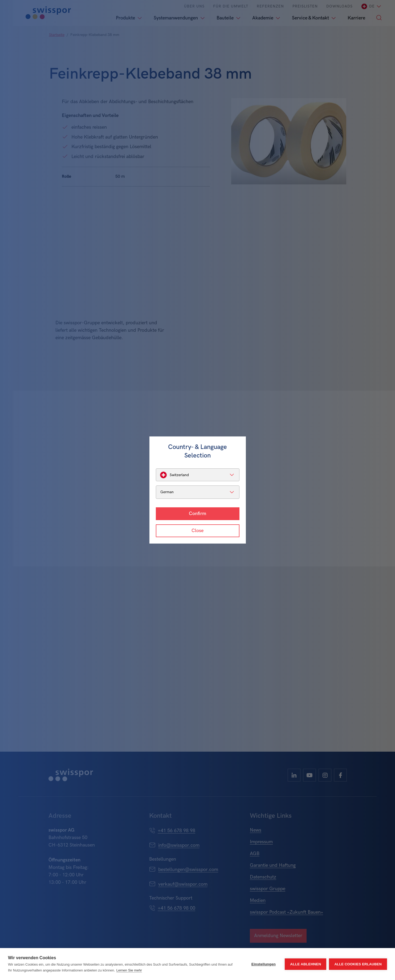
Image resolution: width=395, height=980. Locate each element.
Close (197, 531)
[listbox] (198, 475)
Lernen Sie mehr (129, 970)
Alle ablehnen (306, 964)
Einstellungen (264, 964)
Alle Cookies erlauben (358, 964)
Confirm (197, 514)
